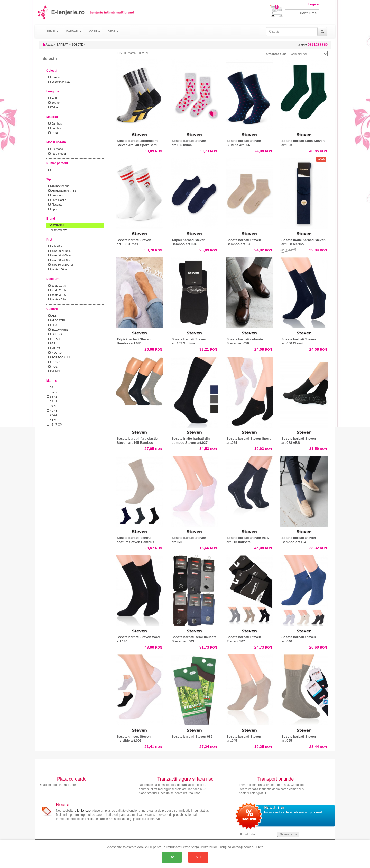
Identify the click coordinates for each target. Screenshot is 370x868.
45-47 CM (54, 424)
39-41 (52, 401)
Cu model (55, 149)
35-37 (52, 392)
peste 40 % (56, 299)
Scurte (53, 103)
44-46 (52, 420)
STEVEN (55, 225)
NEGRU (54, 353)
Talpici (53, 107)
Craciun (54, 77)
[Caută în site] (292, 31)
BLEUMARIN (57, 330)
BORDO (54, 334)
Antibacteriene (58, 186)
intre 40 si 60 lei (59, 255)
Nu (198, 857)
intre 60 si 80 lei (59, 260)
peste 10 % (56, 286)
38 (50, 387)
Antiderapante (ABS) (62, 191)
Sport (52, 209)
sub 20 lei (55, 246)
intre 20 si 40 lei (59, 251)
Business (55, 195)
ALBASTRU (57, 320)
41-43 (52, 411)
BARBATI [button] (74, 31)
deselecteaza (59, 230)
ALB (52, 316)
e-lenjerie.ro (83, 811)
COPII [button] (95, 31)
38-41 (52, 397)
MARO (53, 348)
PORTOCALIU (58, 357)
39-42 (52, 406)
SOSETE (77, 45)
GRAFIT (54, 339)
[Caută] (322, 31)
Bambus (54, 123)
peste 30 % (56, 295)
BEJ (52, 325)
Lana (52, 133)
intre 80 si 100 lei (60, 265)
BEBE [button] (113, 31)
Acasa (48, 45)
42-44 (52, 415)
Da (172, 857)
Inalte (53, 98)
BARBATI (62, 45)
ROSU (53, 362)
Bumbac (54, 128)
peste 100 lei (57, 269)
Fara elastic (56, 200)
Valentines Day (58, 82)
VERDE (54, 371)
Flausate (54, 205)
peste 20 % (56, 290)
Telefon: (312, 45)
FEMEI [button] (53, 31)
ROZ (52, 367)
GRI (52, 343)
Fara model (56, 154)
